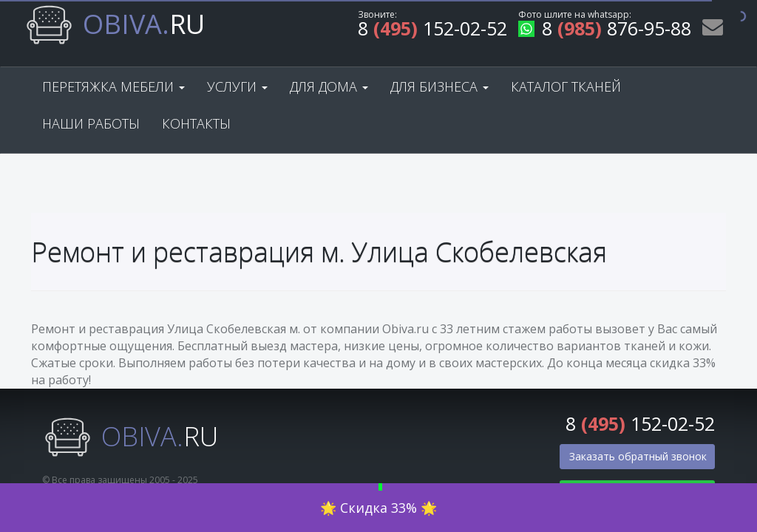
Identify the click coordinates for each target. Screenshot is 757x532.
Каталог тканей (566, 86)
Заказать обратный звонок (638, 456)
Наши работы (91, 123)
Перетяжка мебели (113, 86)
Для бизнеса (439, 86)
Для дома (329, 86)
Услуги (237, 86)
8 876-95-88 (605, 31)
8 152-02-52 (432, 31)
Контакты (196, 123)
